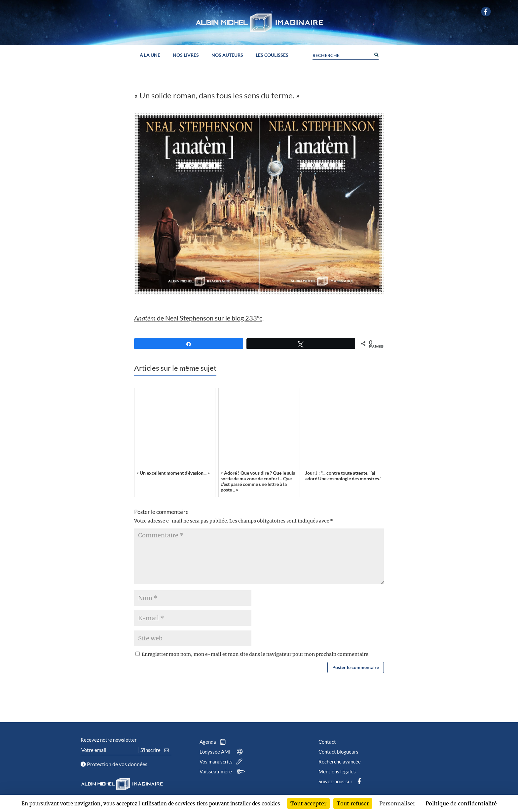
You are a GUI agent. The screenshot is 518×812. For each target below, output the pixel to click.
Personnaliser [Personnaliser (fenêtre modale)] (397, 803)
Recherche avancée (340, 761)
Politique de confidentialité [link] (461, 803)
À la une (150, 55)
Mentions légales (337, 771)
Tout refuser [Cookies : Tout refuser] (353, 803)
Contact (327, 742)
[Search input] (342, 54)
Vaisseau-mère (223, 771)
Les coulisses (272, 55)
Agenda (214, 742)
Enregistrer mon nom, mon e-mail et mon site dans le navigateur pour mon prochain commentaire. (256, 654)
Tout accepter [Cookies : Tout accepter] (308, 803)
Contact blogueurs (338, 752)
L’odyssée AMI (222, 752)
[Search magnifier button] (376, 54)
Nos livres (186, 55)
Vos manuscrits (222, 761)
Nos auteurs (227, 55)
